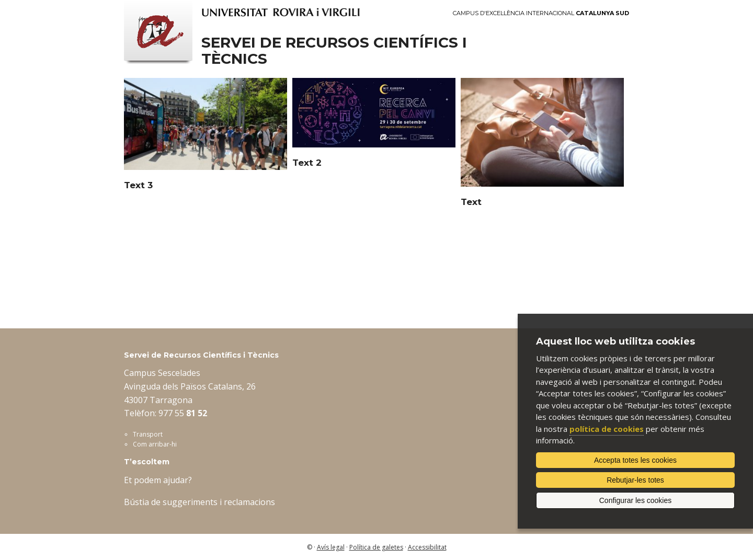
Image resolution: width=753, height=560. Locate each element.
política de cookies (607, 429)
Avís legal (331, 547)
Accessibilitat (427, 547)
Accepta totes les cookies (635, 460)
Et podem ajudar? (158, 480)
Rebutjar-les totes (635, 480)
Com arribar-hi (155, 444)
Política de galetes (376, 547)
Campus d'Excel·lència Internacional (541, 13)
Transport (148, 434)
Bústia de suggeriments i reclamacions (199, 502)
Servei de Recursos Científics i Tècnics (334, 51)
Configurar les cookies (636, 500)
